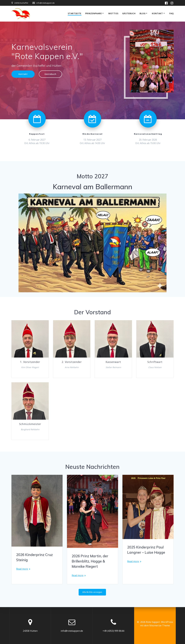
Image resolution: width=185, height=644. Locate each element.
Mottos (113, 13)
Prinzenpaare (94, 13)
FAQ (172, 13)
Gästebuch (129, 13)
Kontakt (157, 13)
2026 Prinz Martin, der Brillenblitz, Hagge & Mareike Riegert (90, 561)
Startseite (75, 13)
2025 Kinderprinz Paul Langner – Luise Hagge (146, 550)
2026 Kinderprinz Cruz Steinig (34, 557)
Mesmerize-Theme (160, 625)
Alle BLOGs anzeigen (92, 592)
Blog (143, 13)
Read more (22, 569)
